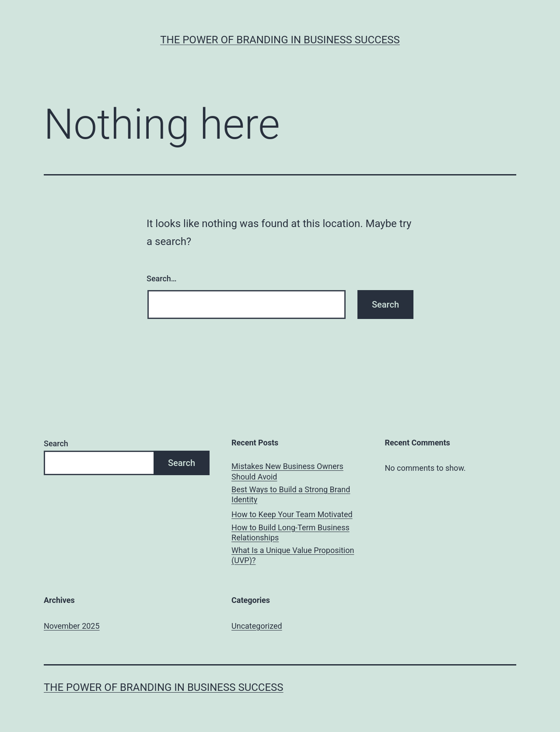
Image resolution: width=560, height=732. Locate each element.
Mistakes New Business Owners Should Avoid (287, 471)
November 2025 (72, 626)
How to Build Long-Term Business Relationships (290, 532)
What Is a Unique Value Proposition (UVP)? (293, 555)
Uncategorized (257, 626)
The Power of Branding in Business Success (280, 40)
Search (56, 443)
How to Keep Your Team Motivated (292, 514)
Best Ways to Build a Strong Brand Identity (291, 494)
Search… (162, 278)
